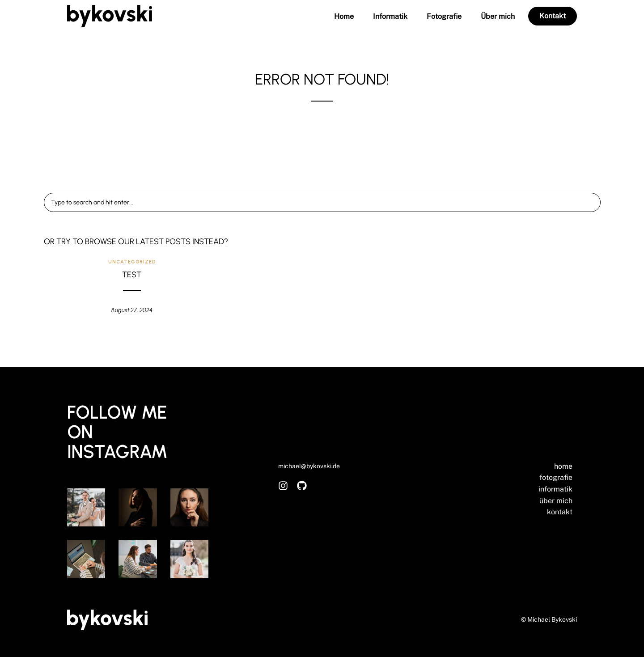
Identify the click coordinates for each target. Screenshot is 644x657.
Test (132, 275)
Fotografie (444, 17)
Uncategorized (132, 262)
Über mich (498, 17)
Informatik (390, 17)
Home (344, 17)
